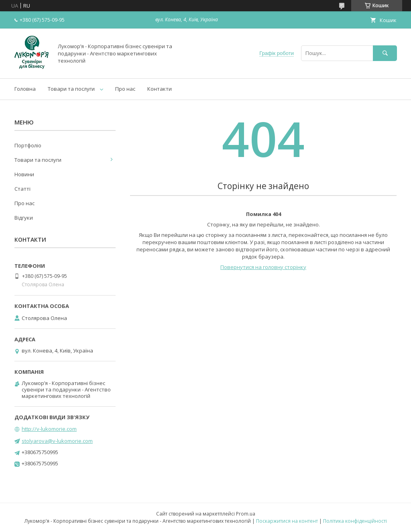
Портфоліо (28, 145)
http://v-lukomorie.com (49, 429)
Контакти (160, 89)
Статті (22, 189)
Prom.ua (246, 514)
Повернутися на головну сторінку (263, 267)
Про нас (125, 89)
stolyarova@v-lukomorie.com (57, 441)
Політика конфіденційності (355, 521)
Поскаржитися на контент (287, 521)
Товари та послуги (71, 89)
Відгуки (24, 218)
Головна (25, 89)
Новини (24, 174)
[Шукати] (385, 53)
